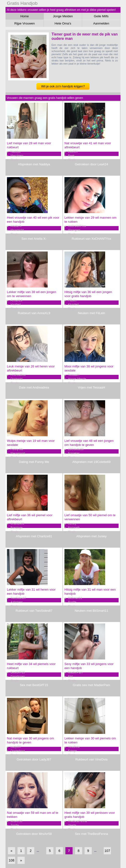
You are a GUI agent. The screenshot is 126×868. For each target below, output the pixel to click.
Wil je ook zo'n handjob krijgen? (63, 86)
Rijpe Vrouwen (25, 23)
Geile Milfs (101, 16)
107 (107, 851)
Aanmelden (101, 23)
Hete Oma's (63, 23)
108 (11, 860)
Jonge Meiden (63, 16)
